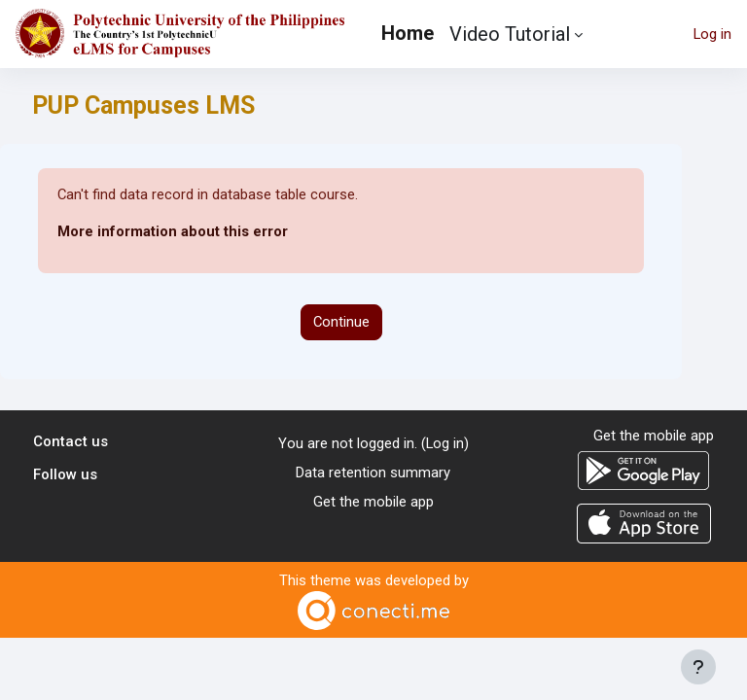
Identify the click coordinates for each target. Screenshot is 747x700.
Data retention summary (373, 472)
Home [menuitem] (408, 33)
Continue (341, 322)
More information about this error (173, 231)
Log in (712, 34)
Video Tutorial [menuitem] (510, 34)
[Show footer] (698, 667)
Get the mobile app (373, 502)
